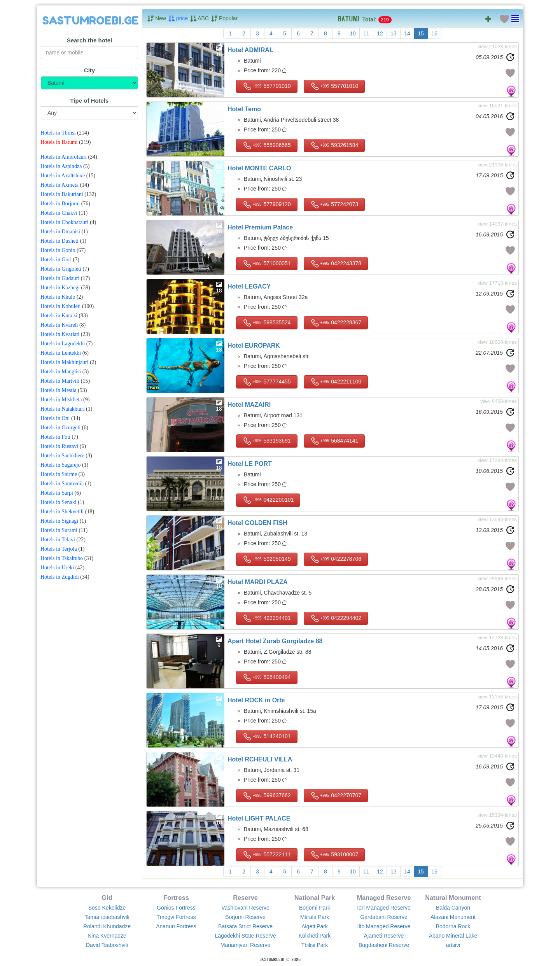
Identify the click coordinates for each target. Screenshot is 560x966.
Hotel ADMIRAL (250, 50)
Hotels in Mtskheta (61, 400)
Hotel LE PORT (250, 464)
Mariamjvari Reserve (245, 945)
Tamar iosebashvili (107, 917)
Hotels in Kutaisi (59, 316)
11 (366, 33)
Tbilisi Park (315, 945)
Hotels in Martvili (60, 381)
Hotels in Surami (59, 530)
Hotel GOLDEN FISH (257, 523)
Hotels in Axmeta (59, 185)
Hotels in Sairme (59, 474)
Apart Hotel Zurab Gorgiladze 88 (275, 641)
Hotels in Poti (55, 437)
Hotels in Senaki (59, 502)
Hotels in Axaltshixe (63, 176)
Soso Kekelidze (107, 908)
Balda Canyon (453, 908)
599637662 (267, 796)
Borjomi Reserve (245, 917)
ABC (199, 19)
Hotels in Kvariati (60, 334)
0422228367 (336, 323)
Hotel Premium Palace (260, 227)
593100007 (334, 855)
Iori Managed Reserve (384, 908)
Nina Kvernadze (107, 936)
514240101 (267, 737)
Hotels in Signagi (59, 521)
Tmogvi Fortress (176, 917)
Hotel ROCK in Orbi (256, 700)
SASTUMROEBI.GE (91, 21)
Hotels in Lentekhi (61, 353)
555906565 (267, 145)
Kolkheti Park (315, 936)
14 (407, 33)
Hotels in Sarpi (57, 493)
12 (380, 33)
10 (353, 33)
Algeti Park (315, 926)
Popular (224, 19)
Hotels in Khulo (58, 297)
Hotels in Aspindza (61, 166)
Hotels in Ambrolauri (64, 157)
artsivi (453, 945)
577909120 (267, 205)
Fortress (176, 898)
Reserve (245, 898)
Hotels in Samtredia (62, 484)
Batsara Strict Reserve (245, 926)
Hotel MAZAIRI (249, 405)
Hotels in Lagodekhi (63, 344)
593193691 (267, 441)
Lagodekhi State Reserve (245, 936)
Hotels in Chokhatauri (65, 222)
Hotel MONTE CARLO (259, 168)
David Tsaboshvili (107, 945)
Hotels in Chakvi (59, 213)
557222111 (267, 855)
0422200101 (268, 500)
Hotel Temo (244, 109)
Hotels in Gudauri (60, 278)
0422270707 (336, 796)
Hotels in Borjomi (60, 204)
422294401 (267, 618)
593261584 (334, 145)
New (157, 19)
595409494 (267, 677)
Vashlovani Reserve (245, 908)
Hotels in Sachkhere (62, 456)
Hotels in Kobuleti (60, 306)
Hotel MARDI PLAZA (258, 582)
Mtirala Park (315, 917)
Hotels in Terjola (59, 549)
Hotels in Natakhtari (63, 409)
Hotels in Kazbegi (60, 288)
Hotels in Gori (56, 260)
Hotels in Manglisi (61, 372)
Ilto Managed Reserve (384, 926)
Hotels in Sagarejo (60, 465)
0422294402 (336, 618)
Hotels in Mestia (59, 390)
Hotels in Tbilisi (58, 133)
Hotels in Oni (55, 418)
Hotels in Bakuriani (62, 194)
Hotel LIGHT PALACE (259, 818)
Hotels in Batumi (59, 142)
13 (394, 33)
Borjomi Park (315, 908)
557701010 (267, 86)
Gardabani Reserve (384, 917)
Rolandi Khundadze (107, 926)
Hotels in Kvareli (59, 325)
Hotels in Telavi (58, 540)
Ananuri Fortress (176, 926)
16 (434, 33)
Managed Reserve (384, 898)
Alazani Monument (453, 917)
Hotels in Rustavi (59, 446)
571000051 (267, 264)
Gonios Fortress (176, 908)
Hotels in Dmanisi (60, 232)
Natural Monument (453, 898)
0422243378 (336, 264)
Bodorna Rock (453, 926)
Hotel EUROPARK (254, 346)
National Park (315, 898)
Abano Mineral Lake (453, 936)
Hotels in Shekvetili (62, 512)
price (178, 19)
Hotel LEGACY (249, 286)
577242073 (334, 205)
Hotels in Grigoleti (61, 269)
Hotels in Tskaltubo (62, 558)
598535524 (267, 323)
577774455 (267, 382)
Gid (107, 898)
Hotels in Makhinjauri (65, 362)
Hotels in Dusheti (59, 241)
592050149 (267, 559)
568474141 (334, 441)
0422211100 (336, 382)
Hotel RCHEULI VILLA (260, 759)
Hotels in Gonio (58, 250)
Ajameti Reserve (384, 936)
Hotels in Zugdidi (60, 577)
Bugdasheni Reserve (384, 945)
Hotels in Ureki (57, 568)
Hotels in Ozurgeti (60, 428)
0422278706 (336, 559)
